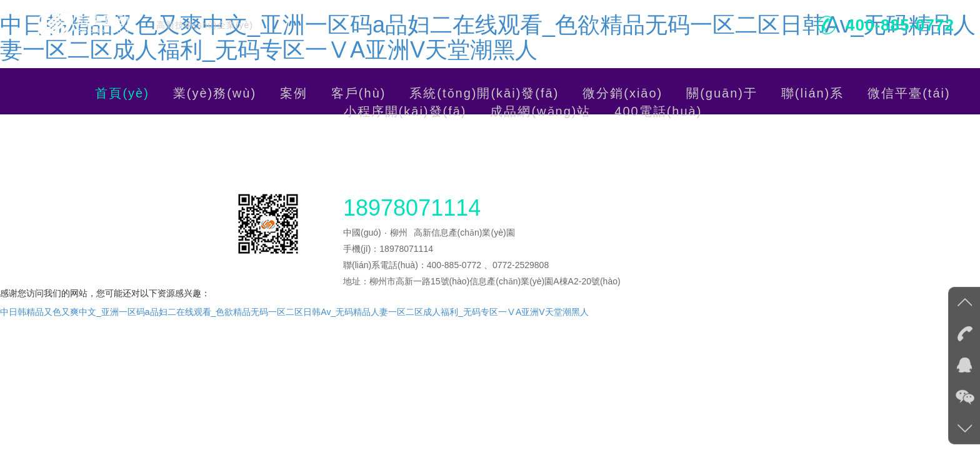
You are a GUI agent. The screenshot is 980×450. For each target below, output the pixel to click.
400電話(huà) (658, 111)
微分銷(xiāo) (622, 93)
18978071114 (412, 205)
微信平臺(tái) (909, 93)
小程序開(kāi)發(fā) (405, 111)
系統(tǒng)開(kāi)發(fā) (484, 93)
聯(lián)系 (812, 93)
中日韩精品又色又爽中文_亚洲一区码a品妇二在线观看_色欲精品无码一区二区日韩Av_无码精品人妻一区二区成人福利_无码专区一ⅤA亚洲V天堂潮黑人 (488, 37)
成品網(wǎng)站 (540, 111)
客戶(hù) (359, 93)
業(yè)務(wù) (215, 93)
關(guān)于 (722, 93)
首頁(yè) (122, 93)
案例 (294, 93)
